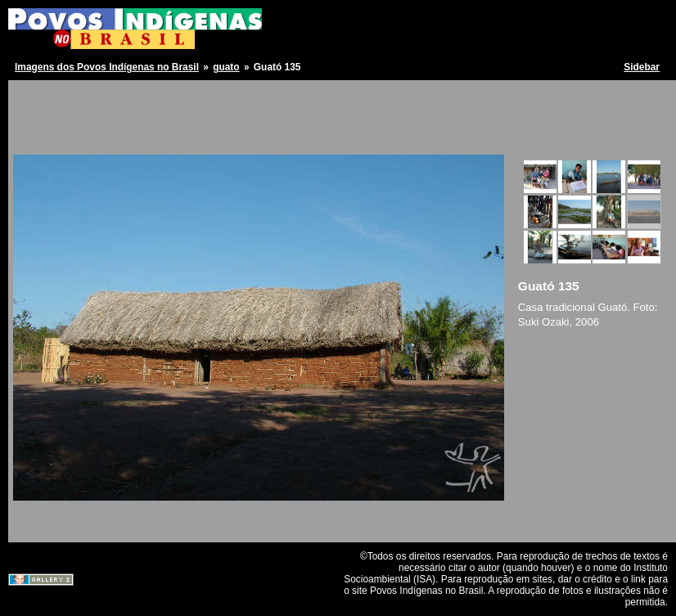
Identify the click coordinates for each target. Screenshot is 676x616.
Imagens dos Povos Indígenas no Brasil (107, 67)
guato (226, 67)
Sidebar (642, 67)
